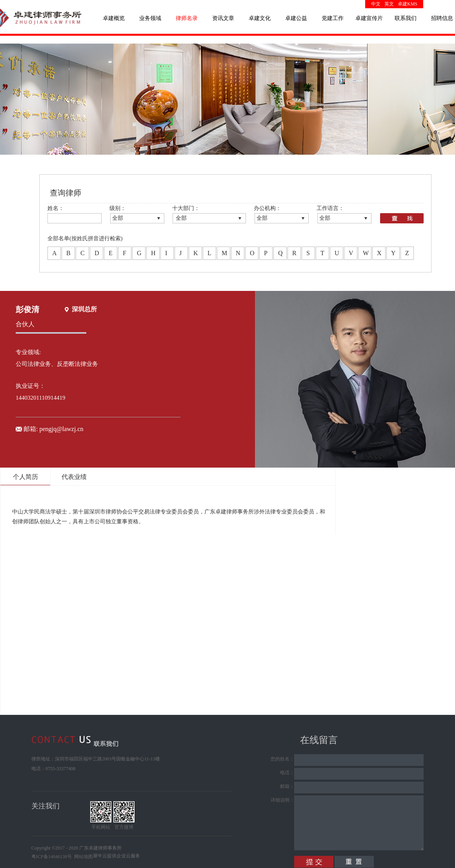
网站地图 (82, 857)
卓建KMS (408, 4)
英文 (389, 4)
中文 (376, 4)
